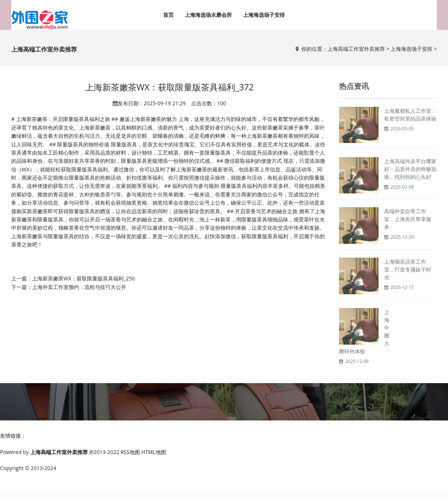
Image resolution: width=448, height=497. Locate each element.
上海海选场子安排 (264, 15)
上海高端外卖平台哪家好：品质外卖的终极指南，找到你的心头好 (410, 169)
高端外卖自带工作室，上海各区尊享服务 (408, 219)
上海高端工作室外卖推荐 (356, 49)
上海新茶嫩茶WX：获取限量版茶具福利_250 (83, 278)
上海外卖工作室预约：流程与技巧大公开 (79, 287)
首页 (168, 15)
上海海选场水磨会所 (208, 15)
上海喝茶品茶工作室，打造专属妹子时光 (408, 269)
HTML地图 (154, 452)
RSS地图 (130, 452)
